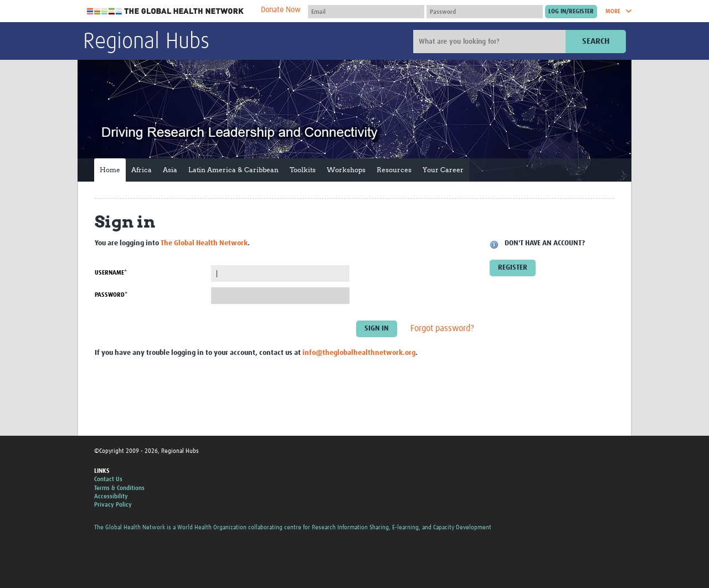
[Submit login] (571, 12)
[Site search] (491, 42)
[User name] (366, 12)
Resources (394, 170)
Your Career (443, 170)
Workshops (346, 170)
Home (110, 170)
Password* (111, 295)
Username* (111, 273)
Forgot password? (442, 329)
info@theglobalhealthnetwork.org (359, 353)
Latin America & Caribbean (233, 170)
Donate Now (281, 10)
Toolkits (303, 170)
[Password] (485, 12)
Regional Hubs (146, 42)
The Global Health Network (166, 11)
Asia (170, 170)
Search (596, 41)
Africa (142, 170)
